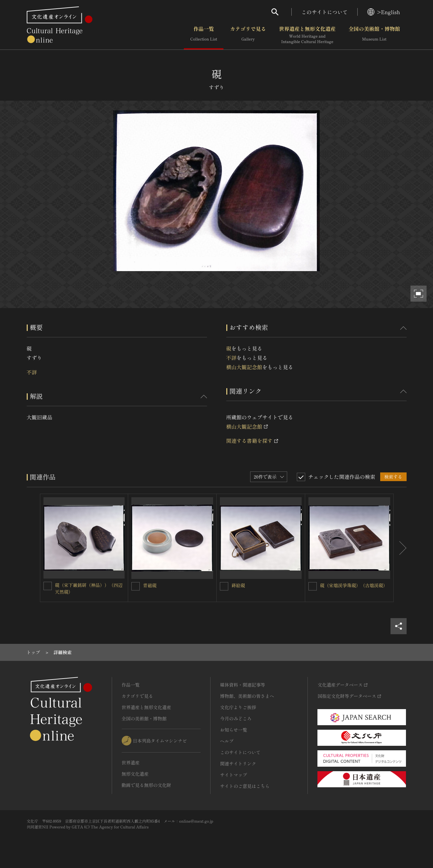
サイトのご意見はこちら (245, 786)
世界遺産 (131, 763)
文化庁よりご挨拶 (238, 707)
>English (384, 12)
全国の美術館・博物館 (374, 35)
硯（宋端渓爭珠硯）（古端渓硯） (354, 585)
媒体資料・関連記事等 (243, 685)
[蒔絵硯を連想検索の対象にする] (224, 586)
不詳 (32, 372)
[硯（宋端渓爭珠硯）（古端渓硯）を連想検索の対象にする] (313, 586)
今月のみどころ (236, 718)
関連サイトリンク (238, 763)
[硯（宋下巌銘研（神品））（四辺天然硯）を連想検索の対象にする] (48, 586)
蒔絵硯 (238, 585)
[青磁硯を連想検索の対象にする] (136, 586)
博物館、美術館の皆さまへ (247, 696)
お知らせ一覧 (234, 730)
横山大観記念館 (244, 367)
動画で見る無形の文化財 (146, 785)
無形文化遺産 (135, 774)
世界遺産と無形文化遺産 (307, 35)
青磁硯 (150, 585)
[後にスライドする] (400, 548)
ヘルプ (227, 741)
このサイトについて (325, 12)
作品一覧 (204, 35)
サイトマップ (234, 775)
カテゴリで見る (248, 35)
